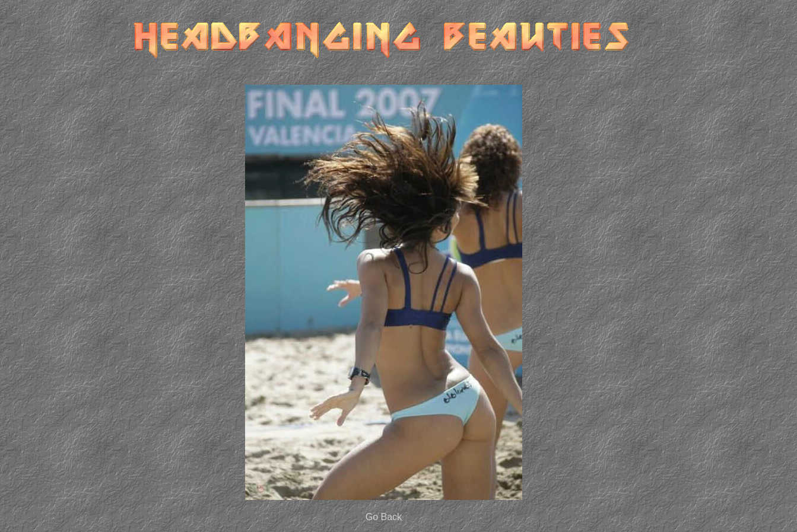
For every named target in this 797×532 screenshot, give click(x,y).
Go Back (384, 517)
